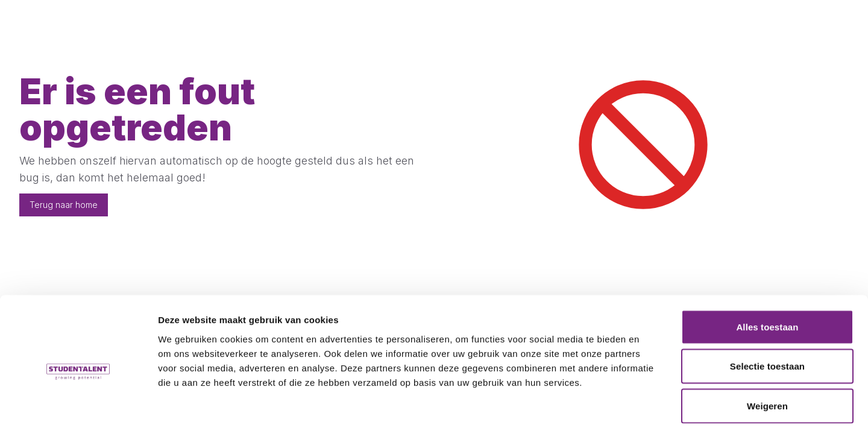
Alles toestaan (767, 276)
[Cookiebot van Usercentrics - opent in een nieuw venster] (78, 410)
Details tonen (651, 410)
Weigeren (767, 355)
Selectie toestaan (767, 316)
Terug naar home (64, 205)
